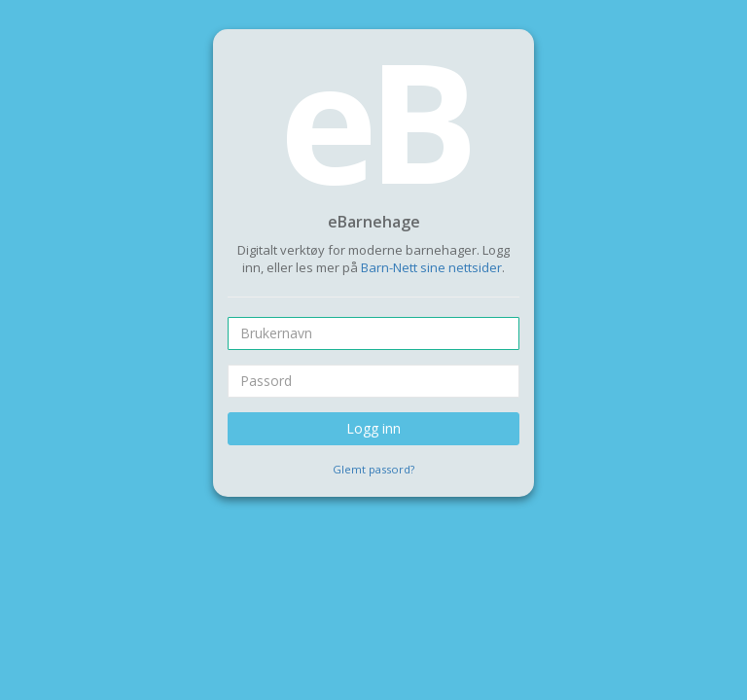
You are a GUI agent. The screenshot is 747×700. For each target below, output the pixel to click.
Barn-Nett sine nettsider (431, 267)
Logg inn (373, 428)
